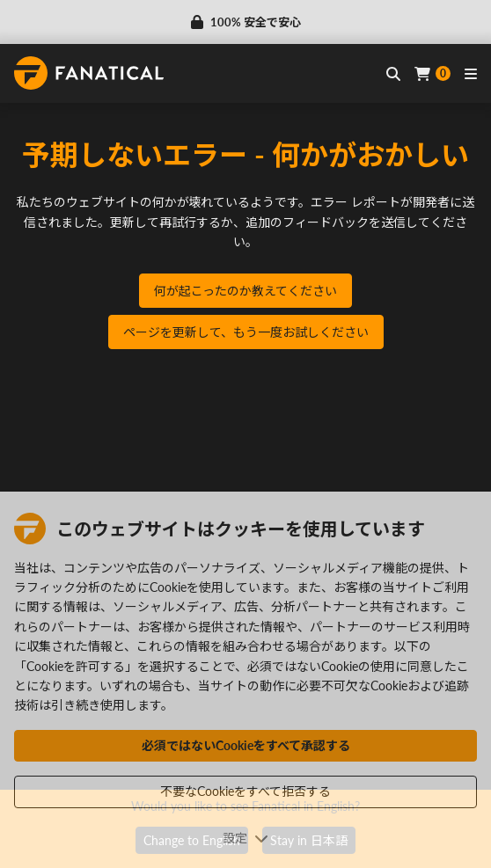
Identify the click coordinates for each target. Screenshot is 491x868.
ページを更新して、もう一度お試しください (246, 332)
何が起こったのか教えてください (245, 291)
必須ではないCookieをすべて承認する (246, 745)
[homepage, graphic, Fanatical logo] (89, 73)
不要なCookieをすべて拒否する (245, 791)
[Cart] (432, 73)
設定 (245, 838)
